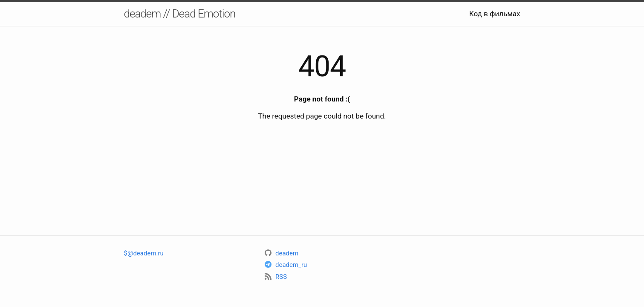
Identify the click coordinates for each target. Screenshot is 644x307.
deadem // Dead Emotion (180, 14)
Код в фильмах (495, 14)
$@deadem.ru (144, 253)
